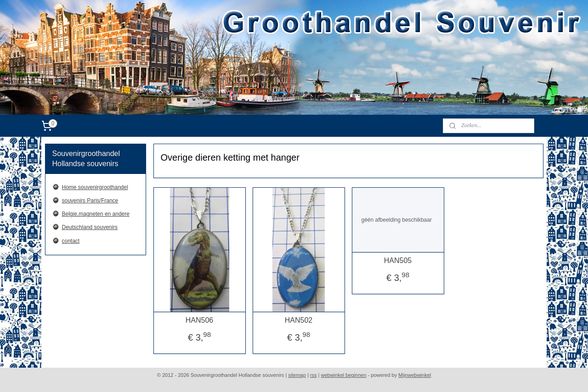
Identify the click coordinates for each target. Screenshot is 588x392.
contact (71, 241)
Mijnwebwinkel (415, 375)
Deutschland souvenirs (90, 227)
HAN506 (199, 320)
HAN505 (397, 260)
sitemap (297, 375)
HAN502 (298, 320)
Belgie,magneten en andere (96, 214)
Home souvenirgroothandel (95, 187)
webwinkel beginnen (344, 375)
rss (314, 375)
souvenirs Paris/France (90, 201)
